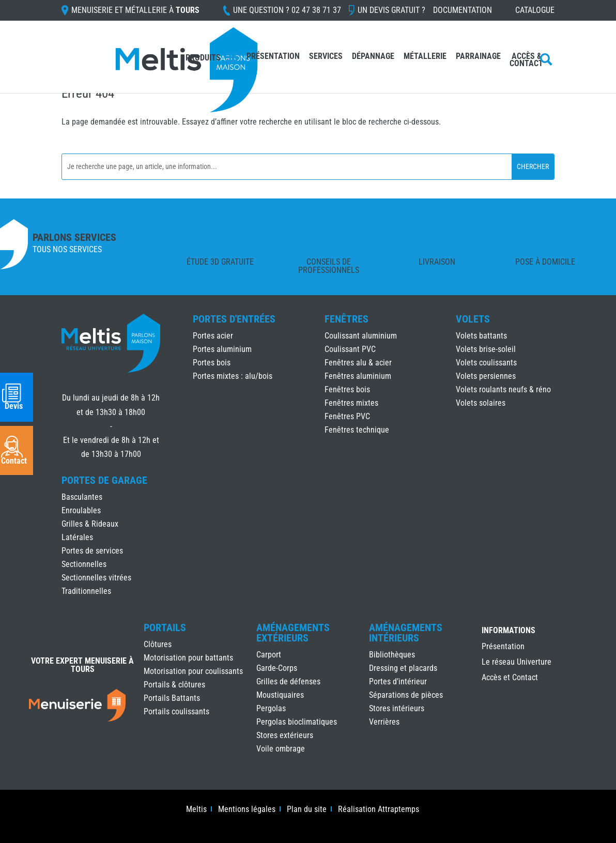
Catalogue (535, 11)
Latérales (77, 537)
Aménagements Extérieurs (293, 633)
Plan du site (307, 810)
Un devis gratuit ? (391, 11)
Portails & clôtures (174, 685)
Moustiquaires (280, 695)
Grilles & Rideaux (90, 524)
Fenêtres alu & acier (358, 363)
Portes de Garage (104, 480)
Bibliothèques (392, 655)
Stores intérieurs (397, 708)
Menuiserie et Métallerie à (135, 11)
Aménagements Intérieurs (406, 633)
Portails (165, 627)
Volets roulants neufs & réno (503, 389)
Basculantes (82, 497)
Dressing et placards (403, 668)
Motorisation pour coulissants (193, 671)
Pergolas (271, 708)
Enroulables (81, 510)
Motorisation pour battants (188, 658)
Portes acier (213, 336)
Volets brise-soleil (486, 349)
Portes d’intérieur (398, 681)
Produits (203, 58)
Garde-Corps (277, 668)
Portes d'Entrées (234, 319)
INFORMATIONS (509, 631)
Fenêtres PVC (347, 416)
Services (326, 57)
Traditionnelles (86, 591)
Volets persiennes (486, 376)
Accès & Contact (526, 60)
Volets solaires (481, 403)
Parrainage (478, 57)
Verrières (384, 722)
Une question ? (287, 11)
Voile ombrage (281, 749)
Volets (473, 319)
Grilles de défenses (288, 681)
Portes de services (92, 551)
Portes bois (212, 363)
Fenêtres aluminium (358, 376)
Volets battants (481, 336)
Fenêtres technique (357, 430)
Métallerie (425, 57)
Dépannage (373, 57)
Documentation (463, 11)
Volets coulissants (486, 363)
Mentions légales (247, 810)
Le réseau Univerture (517, 663)
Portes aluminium (222, 349)
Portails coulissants (176, 711)
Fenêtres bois (347, 389)
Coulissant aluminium (361, 336)
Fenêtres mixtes (351, 403)
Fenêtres (346, 319)
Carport (269, 655)
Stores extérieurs (285, 735)
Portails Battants (172, 698)
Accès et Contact (510, 678)
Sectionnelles (84, 564)
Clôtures (158, 644)
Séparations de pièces (406, 695)
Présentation (273, 57)
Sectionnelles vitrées (96, 578)
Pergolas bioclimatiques (297, 722)
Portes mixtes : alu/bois (233, 376)
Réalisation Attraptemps (379, 810)
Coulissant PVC (350, 349)
